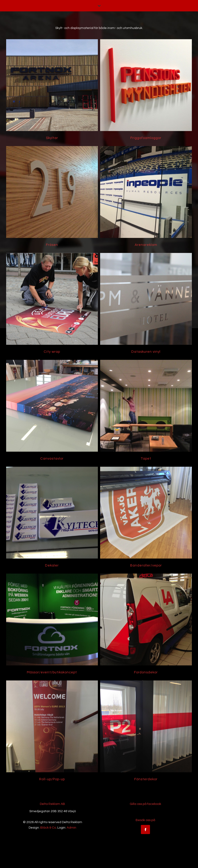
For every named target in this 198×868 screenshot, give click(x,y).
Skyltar (52, 138)
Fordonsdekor (146, 672)
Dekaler (52, 565)
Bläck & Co (48, 828)
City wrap (52, 352)
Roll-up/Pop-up (52, 779)
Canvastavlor (52, 459)
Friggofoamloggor (146, 138)
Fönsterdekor (146, 779)
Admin (71, 828)
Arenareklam (146, 245)
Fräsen (52, 245)
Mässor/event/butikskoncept (52, 672)
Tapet (146, 459)
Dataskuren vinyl (146, 352)
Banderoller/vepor (146, 565)
